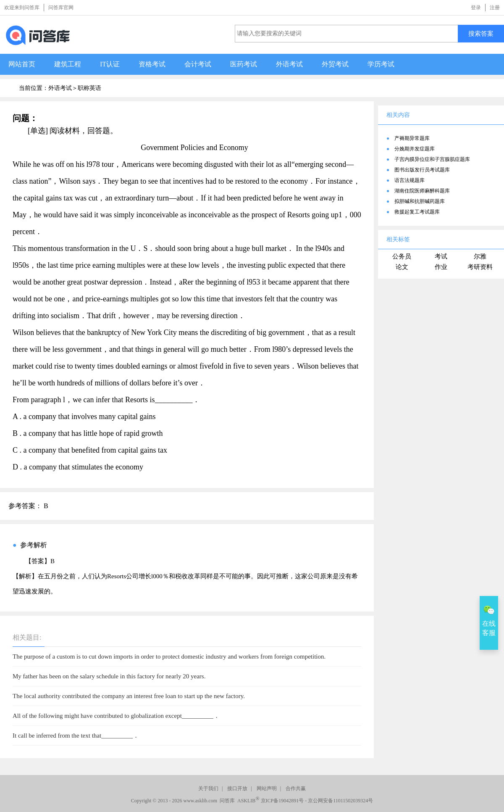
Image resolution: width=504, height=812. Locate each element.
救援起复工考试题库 (417, 212)
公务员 (402, 256)
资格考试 (152, 64)
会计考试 (198, 64)
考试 (441, 256)
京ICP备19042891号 (282, 801)
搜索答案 (481, 33)
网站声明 (267, 788)
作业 (441, 267)
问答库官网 (61, 8)
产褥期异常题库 (412, 138)
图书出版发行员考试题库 (422, 170)
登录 (476, 8)
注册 (495, 8)
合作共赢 (296, 788)
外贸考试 (335, 64)
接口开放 (237, 788)
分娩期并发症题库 (415, 149)
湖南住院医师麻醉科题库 (422, 191)
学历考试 (381, 64)
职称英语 (89, 88)
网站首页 (22, 64)
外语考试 (289, 64)
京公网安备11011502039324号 (340, 801)
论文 (402, 267)
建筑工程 (68, 64)
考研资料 (480, 267)
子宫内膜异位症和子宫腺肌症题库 (432, 159)
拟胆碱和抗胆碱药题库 (420, 201)
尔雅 (480, 256)
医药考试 (244, 64)
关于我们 (208, 788)
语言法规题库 (409, 180)
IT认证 (110, 64)
